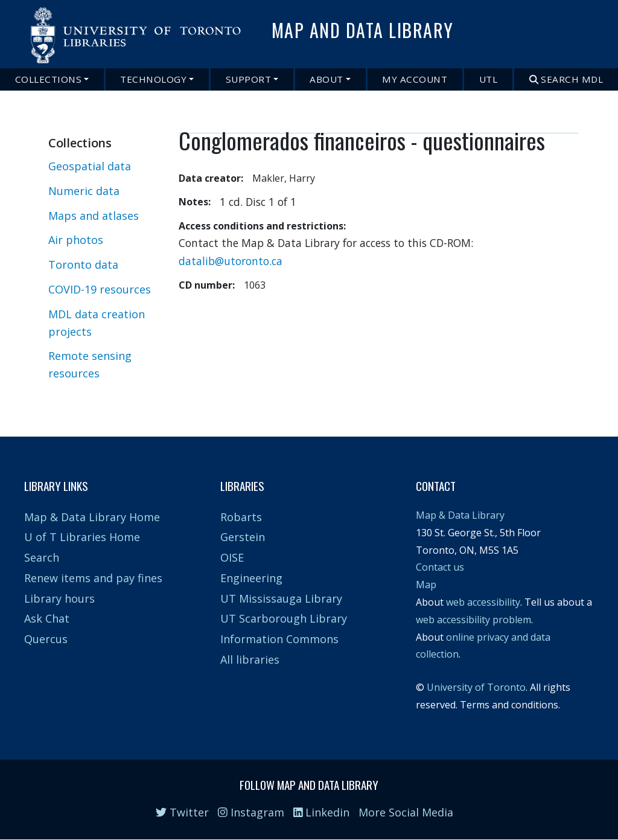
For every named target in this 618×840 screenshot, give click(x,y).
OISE (232, 557)
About (327, 79)
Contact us (440, 567)
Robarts (241, 517)
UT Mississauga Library (281, 598)
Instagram (251, 812)
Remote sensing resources (90, 364)
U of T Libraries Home (82, 537)
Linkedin (322, 812)
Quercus (46, 639)
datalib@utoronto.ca (231, 261)
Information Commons (279, 639)
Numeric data (84, 191)
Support (249, 79)
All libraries (250, 659)
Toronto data (83, 265)
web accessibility (483, 602)
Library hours (59, 598)
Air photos (76, 240)
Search (42, 557)
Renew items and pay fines (93, 578)
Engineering (251, 578)
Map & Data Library (460, 515)
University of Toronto (476, 687)
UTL (489, 79)
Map (426, 585)
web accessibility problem (473, 620)
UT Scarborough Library (284, 618)
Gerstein (243, 537)
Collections (49, 79)
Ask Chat (47, 618)
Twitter (182, 812)
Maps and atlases (94, 216)
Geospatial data (90, 166)
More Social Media (406, 812)
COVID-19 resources (100, 289)
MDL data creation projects (97, 323)
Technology (153, 79)
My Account (415, 79)
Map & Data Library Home (92, 517)
